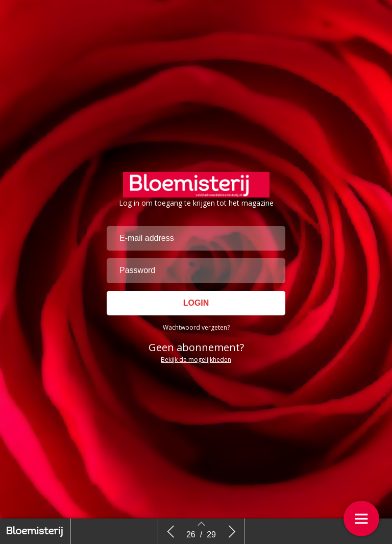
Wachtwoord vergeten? (196, 331)
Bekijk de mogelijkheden (196, 363)
